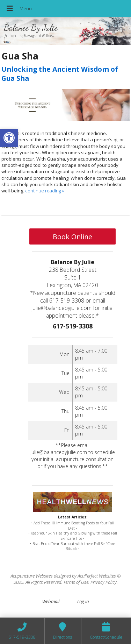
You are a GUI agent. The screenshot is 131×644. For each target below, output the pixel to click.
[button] (9, 138)
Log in (83, 601)
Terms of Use (76, 582)
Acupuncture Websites (32, 576)
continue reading (45, 191)
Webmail (51, 601)
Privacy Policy (104, 582)
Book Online (72, 237)
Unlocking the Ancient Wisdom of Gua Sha (60, 73)
